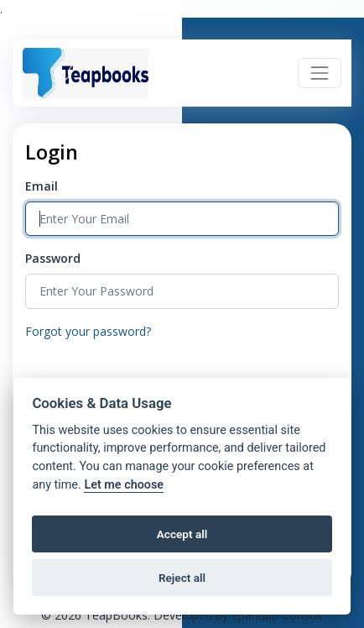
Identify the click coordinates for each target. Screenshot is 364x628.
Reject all (182, 578)
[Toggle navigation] (320, 73)
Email (42, 186)
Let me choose (124, 485)
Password (53, 258)
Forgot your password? (88, 331)
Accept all (182, 534)
